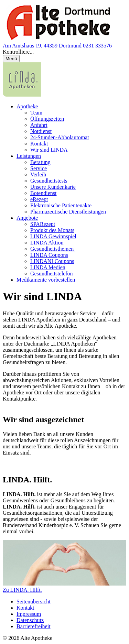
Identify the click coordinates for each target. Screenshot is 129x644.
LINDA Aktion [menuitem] (47, 243)
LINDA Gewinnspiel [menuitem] (53, 236)
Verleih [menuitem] (38, 174)
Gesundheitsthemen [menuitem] (53, 249)
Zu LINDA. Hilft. (22, 590)
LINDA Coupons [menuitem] (49, 255)
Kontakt (25, 608)
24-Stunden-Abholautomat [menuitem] (60, 137)
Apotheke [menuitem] (27, 106)
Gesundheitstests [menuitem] (49, 181)
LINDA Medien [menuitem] (48, 267)
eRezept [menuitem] (39, 199)
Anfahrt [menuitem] (39, 125)
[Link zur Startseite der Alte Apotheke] (58, 39)
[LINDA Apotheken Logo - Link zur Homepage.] (22, 95)
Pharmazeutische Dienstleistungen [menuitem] (68, 212)
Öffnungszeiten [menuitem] (47, 119)
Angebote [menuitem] (27, 218)
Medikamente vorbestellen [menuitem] (46, 280)
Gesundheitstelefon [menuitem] (52, 274)
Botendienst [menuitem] (43, 193)
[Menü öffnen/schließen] (11, 59)
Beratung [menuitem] (40, 162)
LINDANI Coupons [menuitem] (52, 261)
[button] (64, 52)
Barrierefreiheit (34, 626)
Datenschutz (30, 620)
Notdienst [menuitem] (41, 131)
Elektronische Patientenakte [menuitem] (61, 205)
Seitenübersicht (34, 602)
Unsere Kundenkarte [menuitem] (53, 187)
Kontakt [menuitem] (39, 144)
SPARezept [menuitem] (43, 224)
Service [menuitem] (39, 168)
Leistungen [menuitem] (29, 156)
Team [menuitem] (36, 113)
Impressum (29, 614)
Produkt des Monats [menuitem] (52, 230)
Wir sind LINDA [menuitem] (49, 150)
